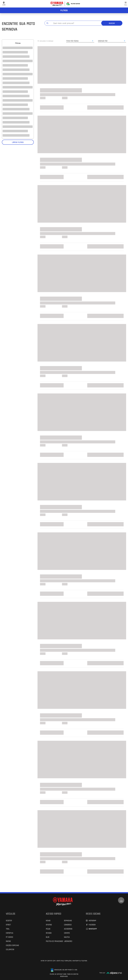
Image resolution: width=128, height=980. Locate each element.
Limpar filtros (18, 142)
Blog (48, 937)
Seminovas (68, 920)
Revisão (49, 933)
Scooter (9, 920)
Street (8, 925)
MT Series (9, 937)
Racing (8, 941)
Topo (121, 900)
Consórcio (68, 925)
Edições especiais (12, 945)
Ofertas (49, 925)
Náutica (67, 937)
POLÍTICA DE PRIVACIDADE (54, 941)
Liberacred (68, 941)
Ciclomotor (10, 949)
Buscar (112, 23)
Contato (67, 933)
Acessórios (68, 929)
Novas (48, 920)
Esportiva (9, 933)
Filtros (64, 10)
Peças (48, 929)
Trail (8, 929)
